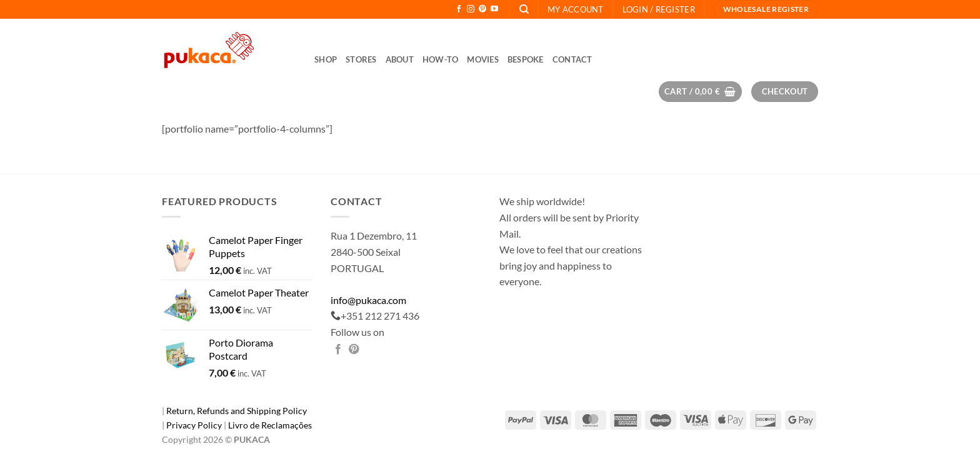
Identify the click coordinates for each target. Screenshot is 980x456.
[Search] (524, 9)
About (400, 59)
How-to (441, 59)
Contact (572, 59)
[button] (659, 9)
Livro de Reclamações (270, 425)
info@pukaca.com (368, 300)
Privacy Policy (195, 425)
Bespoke (526, 59)
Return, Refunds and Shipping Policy (237, 411)
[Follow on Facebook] (459, 9)
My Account (576, 9)
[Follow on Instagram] (471, 9)
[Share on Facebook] (338, 350)
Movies (483, 59)
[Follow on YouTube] (494, 9)
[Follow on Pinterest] (482, 9)
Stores (361, 59)
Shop (326, 59)
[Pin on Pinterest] (354, 350)
